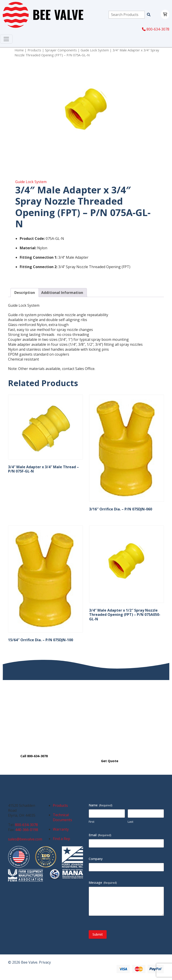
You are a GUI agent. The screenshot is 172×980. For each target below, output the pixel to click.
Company (96, 859)
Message (103, 883)
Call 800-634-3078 (34, 756)
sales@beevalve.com (25, 839)
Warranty (61, 829)
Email (100, 835)
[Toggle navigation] (6, 39)
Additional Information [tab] (62, 293)
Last (130, 822)
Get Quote (110, 761)
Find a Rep (61, 839)
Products (34, 50)
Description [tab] (25, 293)
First (91, 822)
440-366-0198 (27, 830)
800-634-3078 (156, 29)
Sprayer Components (61, 50)
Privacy (45, 962)
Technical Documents (62, 817)
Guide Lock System (95, 50)
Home (19, 50)
